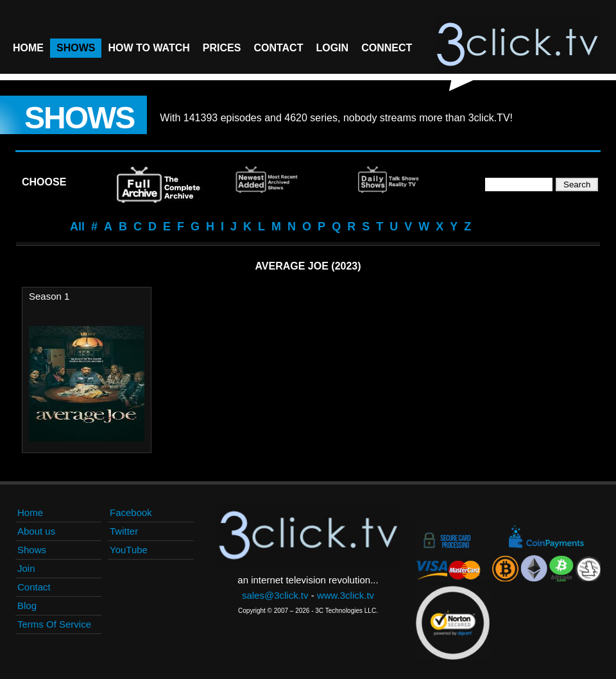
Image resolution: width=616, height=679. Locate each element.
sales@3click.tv (275, 595)
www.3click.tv (346, 595)
